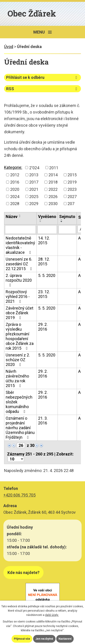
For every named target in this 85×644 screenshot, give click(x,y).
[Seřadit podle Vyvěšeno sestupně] (41, 222)
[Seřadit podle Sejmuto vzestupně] (62, 220)
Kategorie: (13, 167)
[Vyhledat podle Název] (20, 230)
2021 (34, 189)
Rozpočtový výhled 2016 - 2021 (18, 297)
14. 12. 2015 (44, 240)
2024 (15, 196)
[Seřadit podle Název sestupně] (20, 217)
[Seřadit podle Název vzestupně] (20, 215)
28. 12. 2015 (44, 261)
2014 (53, 175)
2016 (15, 182)
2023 (72, 189)
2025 (34, 196)
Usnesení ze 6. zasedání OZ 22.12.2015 (20, 264)
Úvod (9, 47)
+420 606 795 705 (19, 495)
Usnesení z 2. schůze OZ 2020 (18, 360)
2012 (15, 175)
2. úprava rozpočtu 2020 (19, 280)
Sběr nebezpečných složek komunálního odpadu (19, 402)
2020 (15, 189)
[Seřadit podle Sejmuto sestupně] (62, 222)
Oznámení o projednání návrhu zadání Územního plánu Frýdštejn (20, 428)
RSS (42, 89)
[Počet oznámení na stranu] (16, 459)
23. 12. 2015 (44, 294)
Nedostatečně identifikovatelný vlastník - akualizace (20, 245)
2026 (53, 196)
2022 (53, 189)
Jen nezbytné (44, 639)
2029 (34, 204)
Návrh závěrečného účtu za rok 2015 (17, 378)
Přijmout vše (22, 639)
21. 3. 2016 (43, 421)
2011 (54, 168)
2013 (34, 175)
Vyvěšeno (47, 217)
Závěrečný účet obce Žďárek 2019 (19, 313)
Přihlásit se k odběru (42, 77)
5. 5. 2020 (47, 275)
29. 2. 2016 (43, 327)
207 (71, 204)
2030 (53, 204)
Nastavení (65, 639)
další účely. (52, 615)
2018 (53, 182)
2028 (15, 204)
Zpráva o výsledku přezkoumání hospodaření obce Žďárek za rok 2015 (20, 336)
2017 (34, 182)
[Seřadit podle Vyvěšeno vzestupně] (41, 220)
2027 (72, 196)
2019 (72, 182)
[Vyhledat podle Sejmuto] (67, 230)
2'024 (34, 168)
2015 (72, 175)
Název (12, 217)
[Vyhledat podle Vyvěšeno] (47, 230)
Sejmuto (67, 217)
